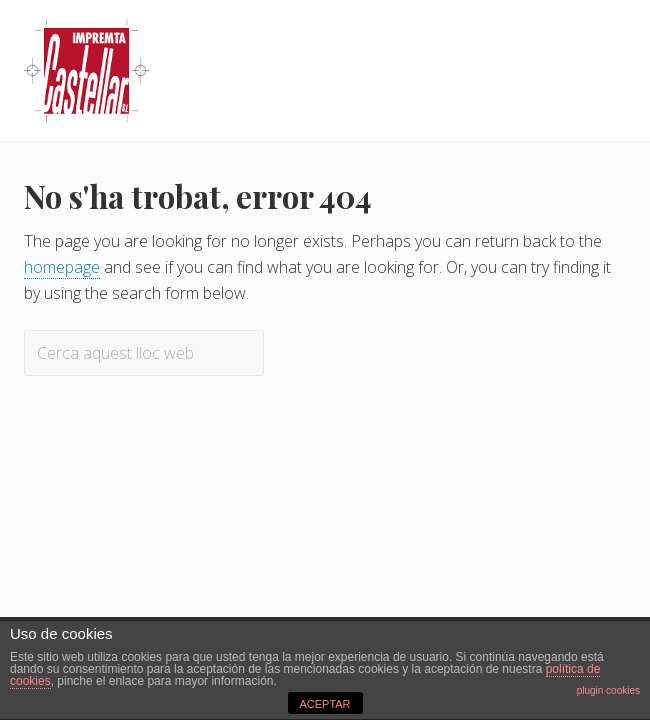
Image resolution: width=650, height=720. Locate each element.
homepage (62, 267)
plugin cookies (608, 690)
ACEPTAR (324, 704)
